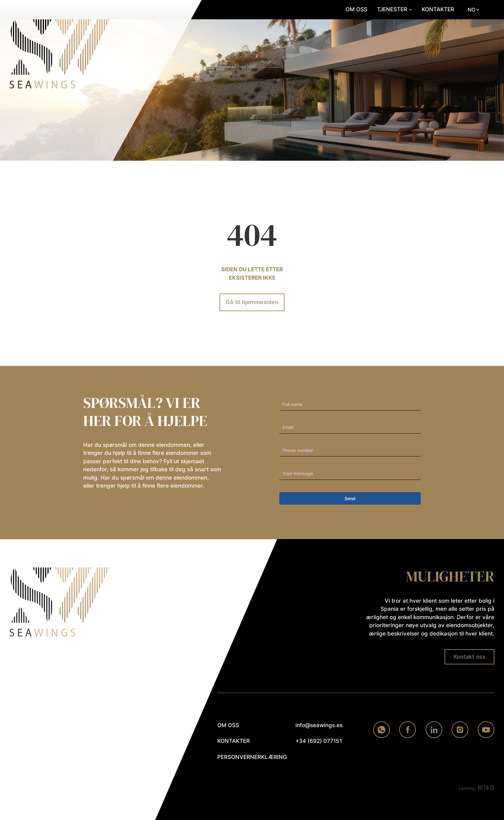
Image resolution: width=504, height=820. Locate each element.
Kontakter (438, 9)
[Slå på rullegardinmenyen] (410, 10)
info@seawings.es (319, 725)
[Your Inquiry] (350, 474)
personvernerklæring (248, 757)
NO (472, 10)
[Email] (350, 428)
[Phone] (350, 451)
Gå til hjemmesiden (252, 302)
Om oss (356, 9)
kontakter (234, 741)
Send (350, 498)
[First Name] (350, 404)
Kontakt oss (470, 657)
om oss (228, 725)
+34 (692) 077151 (319, 741)
